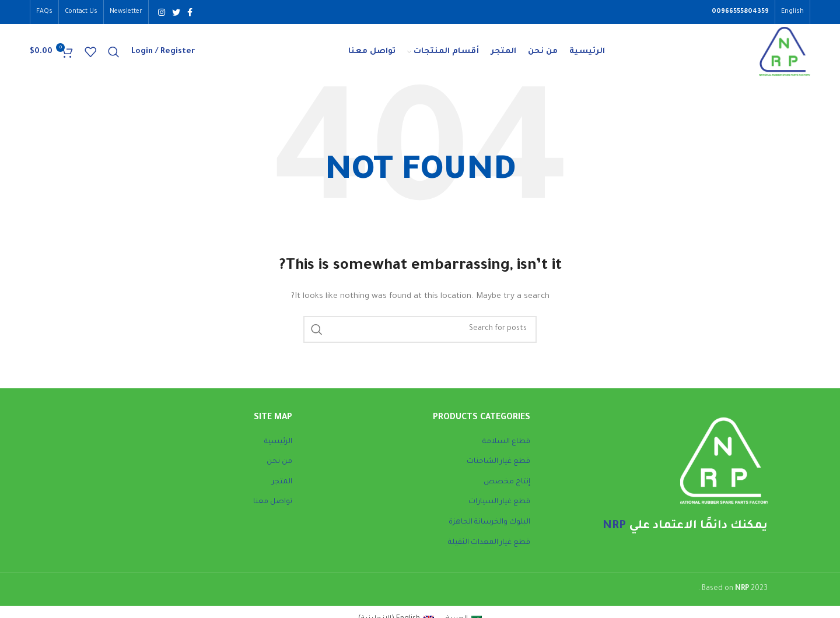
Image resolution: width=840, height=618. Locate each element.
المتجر (282, 489)
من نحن (279, 468)
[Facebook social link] (190, 12)
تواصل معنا (273, 508)
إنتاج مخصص (507, 489)
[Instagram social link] (162, 12)
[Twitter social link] (176, 12)
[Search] (114, 55)
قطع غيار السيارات (499, 508)
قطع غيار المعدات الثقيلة (489, 549)
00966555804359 (740, 12)
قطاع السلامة (506, 448)
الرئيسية (278, 448)
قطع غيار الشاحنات (498, 468)
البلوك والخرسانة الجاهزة (489, 529)
